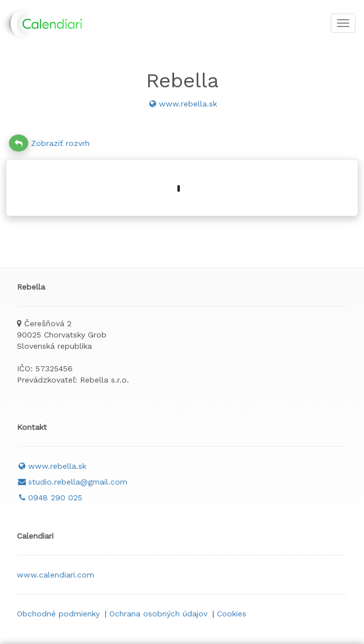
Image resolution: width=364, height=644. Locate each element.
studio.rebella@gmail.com (72, 482)
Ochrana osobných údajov (158, 614)
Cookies (232, 614)
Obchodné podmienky (58, 614)
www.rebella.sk (182, 104)
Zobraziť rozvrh (49, 143)
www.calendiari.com (56, 575)
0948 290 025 (50, 498)
